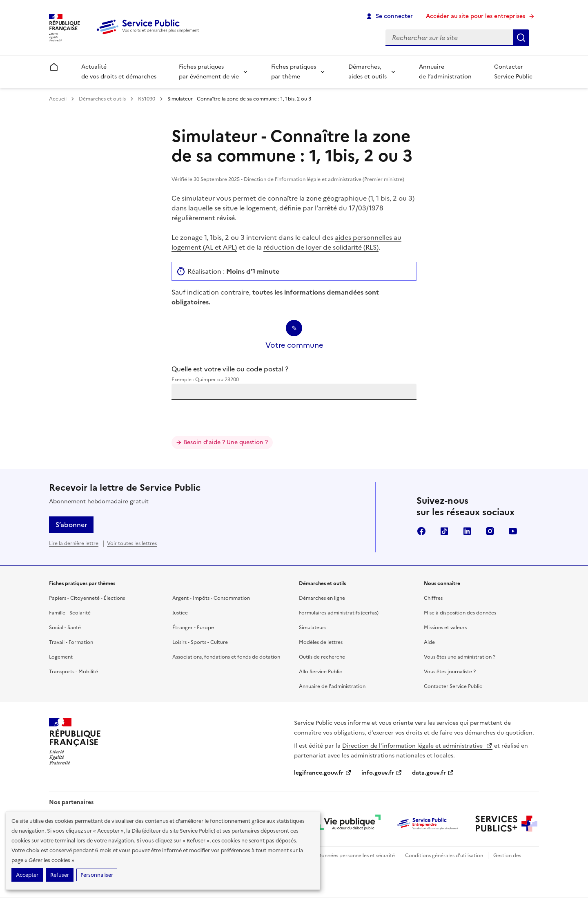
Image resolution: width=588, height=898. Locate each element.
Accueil (58, 99)
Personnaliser (97, 875)
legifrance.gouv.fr (323, 773)
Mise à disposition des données (460, 613)
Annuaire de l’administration (445, 72)
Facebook (421, 531)
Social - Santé (65, 628)
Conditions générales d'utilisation (444, 856)
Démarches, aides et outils (367, 72)
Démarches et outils (102, 99)
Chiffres (433, 598)
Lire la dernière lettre (74, 543)
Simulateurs (313, 628)
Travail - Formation (71, 642)
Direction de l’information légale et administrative (417, 746)
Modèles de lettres (321, 642)
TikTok (444, 531)
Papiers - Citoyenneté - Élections (87, 598)
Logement (61, 657)
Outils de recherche (322, 657)
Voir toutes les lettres (132, 543)
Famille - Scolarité (70, 613)
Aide (429, 642)
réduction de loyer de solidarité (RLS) (321, 247)
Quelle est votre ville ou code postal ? (294, 374)
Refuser (60, 875)
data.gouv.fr (433, 773)
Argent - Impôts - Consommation (211, 598)
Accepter (27, 875)
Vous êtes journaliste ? (450, 672)
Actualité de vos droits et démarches (119, 72)
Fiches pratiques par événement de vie (209, 72)
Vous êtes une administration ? (460, 657)
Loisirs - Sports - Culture (200, 642)
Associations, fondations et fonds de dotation (226, 657)
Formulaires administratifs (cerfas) (339, 613)
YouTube (513, 531)
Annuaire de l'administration (332, 686)
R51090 (147, 99)
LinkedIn (467, 531)
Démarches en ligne (322, 598)
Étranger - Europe (193, 628)
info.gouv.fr (382, 773)
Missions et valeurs (445, 628)
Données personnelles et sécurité (356, 856)
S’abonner (71, 525)
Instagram (490, 531)
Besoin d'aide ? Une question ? (226, 442)
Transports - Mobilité (73, 672)
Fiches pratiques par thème (294, 72)
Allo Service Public (321, 672)
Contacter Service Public (513, 72)
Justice (180, 613)
